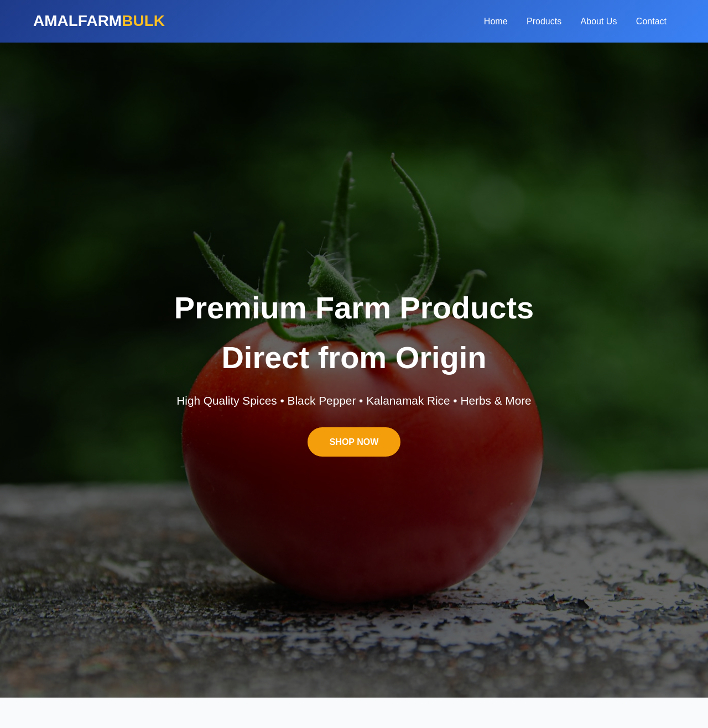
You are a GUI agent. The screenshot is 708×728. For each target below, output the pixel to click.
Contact (651, 21)
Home (496, 21)
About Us (599, 21)
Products (544, 21)
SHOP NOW (354, 442)
